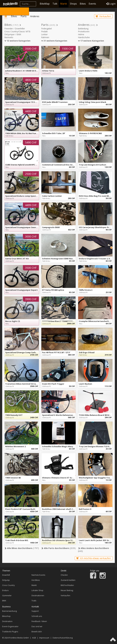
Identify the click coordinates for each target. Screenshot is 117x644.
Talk (55, 4)
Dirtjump (6, 580)
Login (111, 4)
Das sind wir (37, 626)
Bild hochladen (67, 585)
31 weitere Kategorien (54, 41)
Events (92, 4)
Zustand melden (68, 580)
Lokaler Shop (37, 590)
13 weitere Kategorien (17, 41)
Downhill (6, 575)
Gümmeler (7, 595)
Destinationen (38, 595)
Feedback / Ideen (39, 621)
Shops (73, 4)
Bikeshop (6, 616)
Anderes (35, 16)
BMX (4, 601)
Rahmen (45, 37)
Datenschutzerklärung (63, 638)
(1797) (22, 548)
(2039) (58, 548)
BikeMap (45, 4)
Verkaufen (103, 16)
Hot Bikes (36, 580)
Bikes (83, 4)
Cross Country (9, 585)
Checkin (64, 575)
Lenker (44, 34)
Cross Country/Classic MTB (17, 31)
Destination (7, 621)
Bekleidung (83, 29)
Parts (24, 16)
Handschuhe (84, 37)
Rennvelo (9, 37)
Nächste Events (38, 575)
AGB (34, 638)
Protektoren (84, 31)
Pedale (44, 31)
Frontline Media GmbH (19, 638)
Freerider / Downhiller (15, 29)
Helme (81, 34)
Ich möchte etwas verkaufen (94, 558)
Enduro (5, 590)
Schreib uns (37, 616)
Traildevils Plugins (10, 632)
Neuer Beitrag (67, 590)
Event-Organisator (10, 626)
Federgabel (46, 29)
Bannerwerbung (9, 611)
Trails (34, 601)
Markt (64, 4)
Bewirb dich (37, 632)
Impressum (44, 638)
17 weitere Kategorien (91, 41)
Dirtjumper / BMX (13, 34)
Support (35, 611)
